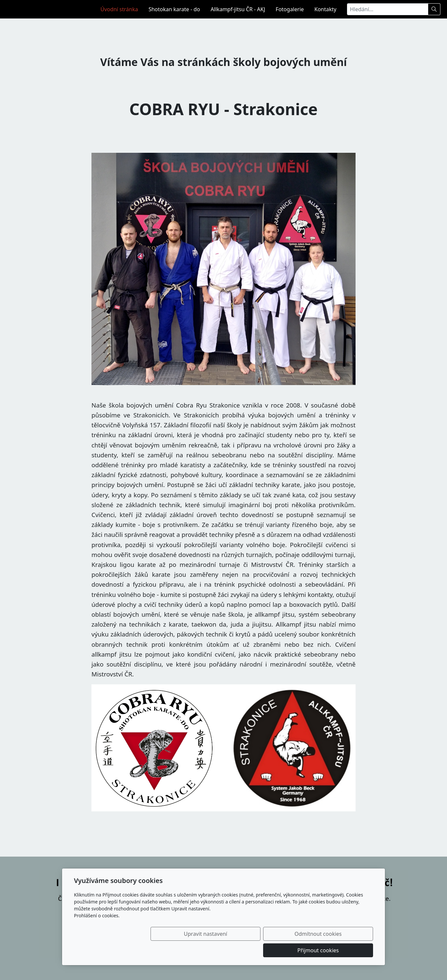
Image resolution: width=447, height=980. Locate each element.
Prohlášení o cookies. (97, 932)
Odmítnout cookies (275, 950)
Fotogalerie (290, 9)
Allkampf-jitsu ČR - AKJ (238, 9)
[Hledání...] (388, 9)
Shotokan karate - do (174, 9)
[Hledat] (434, 9)
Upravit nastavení (209, 950)
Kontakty (325, 9)
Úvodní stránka (119, 9)
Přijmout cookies (341, 950)
